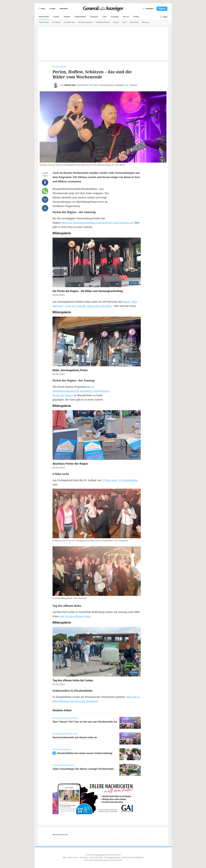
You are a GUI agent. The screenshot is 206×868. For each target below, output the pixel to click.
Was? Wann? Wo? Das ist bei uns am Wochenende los (85, 722)
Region (116, 22)
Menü (41, 9)
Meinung (146, 22)
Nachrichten (44, 17)
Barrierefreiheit (97, 857)
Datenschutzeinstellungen (133, 857)
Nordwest (56, 22)
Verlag (136, 17)
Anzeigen (115, 17)
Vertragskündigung (112, 857)
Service (126, 17)
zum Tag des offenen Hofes (75, 616)
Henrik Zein (70, 85)
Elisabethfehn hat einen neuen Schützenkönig (85, 753)
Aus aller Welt (69, 22)
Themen (67, 17)
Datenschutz (73, 857)
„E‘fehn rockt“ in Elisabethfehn (120, 480)
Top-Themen (44, 22)
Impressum (84, 857)
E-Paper (52, 9)
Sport (124, 22)
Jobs (104, 17)
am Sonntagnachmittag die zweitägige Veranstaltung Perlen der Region (81, 391)
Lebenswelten (80, 17)
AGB (64, 857)
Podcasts (94, 17)
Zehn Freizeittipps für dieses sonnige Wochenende (83, 769)
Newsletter (64, 9)
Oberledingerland (85, 22)
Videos (56, 17)
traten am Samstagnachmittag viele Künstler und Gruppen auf (97, 223)
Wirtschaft (134, 22)
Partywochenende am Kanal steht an (75, 737)
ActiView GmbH (116, 860)
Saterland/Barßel (103, 22)
